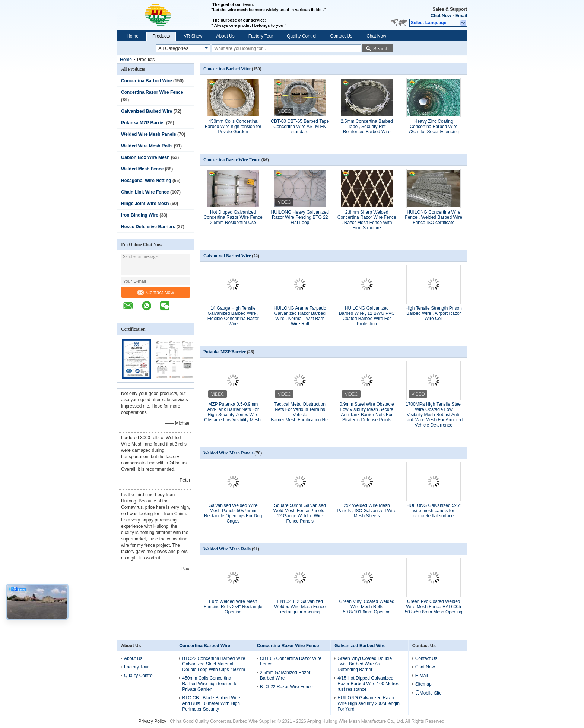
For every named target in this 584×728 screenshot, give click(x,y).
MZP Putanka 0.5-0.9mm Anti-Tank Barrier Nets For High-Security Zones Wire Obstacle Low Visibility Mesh (233, 412)
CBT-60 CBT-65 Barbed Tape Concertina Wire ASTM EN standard (300, 127)
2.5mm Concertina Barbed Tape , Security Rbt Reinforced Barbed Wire (367, 127)
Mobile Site (429, 693)
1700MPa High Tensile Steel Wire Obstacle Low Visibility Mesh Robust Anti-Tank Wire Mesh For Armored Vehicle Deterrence (434, 415)
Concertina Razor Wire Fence (152, 92)
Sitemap (423, 684)
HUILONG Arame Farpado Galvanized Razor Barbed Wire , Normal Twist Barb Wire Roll (300, 316)
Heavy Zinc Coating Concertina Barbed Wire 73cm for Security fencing (434, 127)
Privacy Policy (152, 721)
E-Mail (422, 676)
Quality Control (301, 36)
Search (381, 49)
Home (133, 36)
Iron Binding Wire (140, 215)
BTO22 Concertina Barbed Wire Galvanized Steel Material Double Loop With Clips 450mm (214, 664)
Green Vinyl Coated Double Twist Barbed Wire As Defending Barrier (365, 664)
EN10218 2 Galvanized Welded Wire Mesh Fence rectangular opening (300, 607)
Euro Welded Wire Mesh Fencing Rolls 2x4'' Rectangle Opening (233, 607)
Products (161, 36)
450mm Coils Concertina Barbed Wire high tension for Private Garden (233, 127)
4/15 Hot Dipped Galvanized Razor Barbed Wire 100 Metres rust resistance (368, 684)
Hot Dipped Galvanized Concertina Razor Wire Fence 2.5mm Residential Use (233, 217)
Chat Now (441, 16)
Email (461, 16)
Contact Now (156, 292)
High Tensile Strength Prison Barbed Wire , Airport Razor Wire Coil (434, 313)
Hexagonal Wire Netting (146, 181)
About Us (225, 36)
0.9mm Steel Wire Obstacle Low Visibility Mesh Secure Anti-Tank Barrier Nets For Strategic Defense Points (367, 412)
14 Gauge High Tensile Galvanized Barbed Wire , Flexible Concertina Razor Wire (233, 316)
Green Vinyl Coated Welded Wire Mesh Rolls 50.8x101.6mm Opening (367, 607)
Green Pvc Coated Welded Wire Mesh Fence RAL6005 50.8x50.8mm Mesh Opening (434, 607)
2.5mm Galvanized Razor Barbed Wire (285, 675)
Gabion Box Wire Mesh (145, 157)
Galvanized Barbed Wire (147, 111)
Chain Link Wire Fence (145, 192)
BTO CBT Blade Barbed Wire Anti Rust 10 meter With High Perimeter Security (211, 703)
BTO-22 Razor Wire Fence (286, 687)
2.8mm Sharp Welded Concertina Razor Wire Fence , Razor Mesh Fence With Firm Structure (367, 220)
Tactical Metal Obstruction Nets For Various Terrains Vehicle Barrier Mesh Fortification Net (300, 412)
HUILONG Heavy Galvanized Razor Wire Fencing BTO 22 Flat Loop (300, 217)
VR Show (193, 36)
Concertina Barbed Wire (147, 81)
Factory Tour (261, 36)
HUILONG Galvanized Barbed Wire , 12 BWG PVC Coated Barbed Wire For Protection (367, 316)
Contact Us (341, 36)
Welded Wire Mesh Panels (149, 134)
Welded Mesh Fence (142, 169)
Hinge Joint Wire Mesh (145, 204)
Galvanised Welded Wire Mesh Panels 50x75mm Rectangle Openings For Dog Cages (233, 513)
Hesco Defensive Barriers (148, 227)
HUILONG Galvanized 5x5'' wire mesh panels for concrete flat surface (434, 511)
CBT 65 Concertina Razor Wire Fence (291, 661)
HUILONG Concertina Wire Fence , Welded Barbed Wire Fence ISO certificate (434, 217)
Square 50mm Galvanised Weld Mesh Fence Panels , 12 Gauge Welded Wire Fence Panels (300, 513)
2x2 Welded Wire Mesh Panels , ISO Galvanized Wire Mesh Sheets (367, 511)
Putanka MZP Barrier (143, 123)
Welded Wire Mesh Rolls (147, 146)
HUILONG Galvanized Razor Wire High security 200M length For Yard (369, 703)
